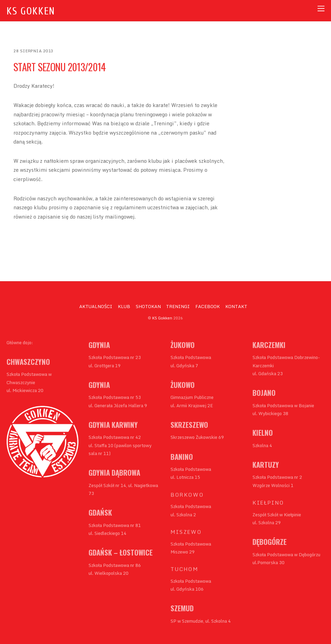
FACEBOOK (208, 306)
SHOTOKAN (148, 306)
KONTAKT (236, 306)
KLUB (124, 306)
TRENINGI (178, 306)
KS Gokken (162, 318)
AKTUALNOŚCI (96, 306)
